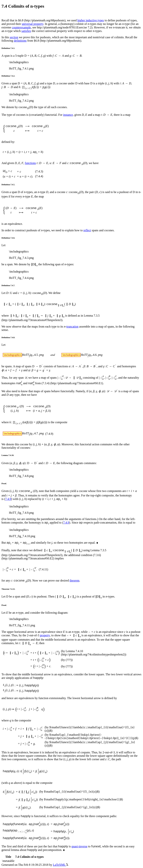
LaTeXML (61, 865)
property (45, 635)
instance (68, 115)
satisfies (26, 31)
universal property (33, 24)
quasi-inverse (79, 846)
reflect (87, 230)
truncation (72, 327)
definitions (20, 41)
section (14, 37)
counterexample (21, 27)
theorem (74, 580)
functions (30, 163)
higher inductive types (91, 20)
